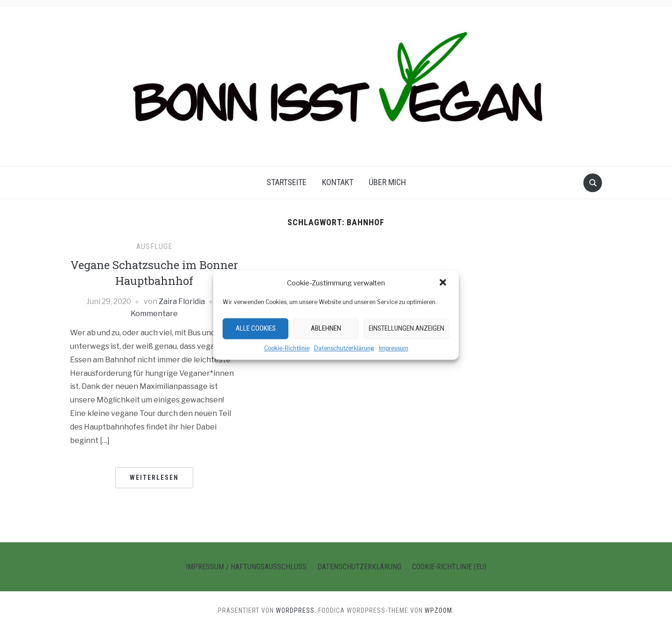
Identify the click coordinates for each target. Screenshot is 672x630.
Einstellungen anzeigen (406, 328)
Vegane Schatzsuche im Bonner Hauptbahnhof (154, 273)
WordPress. (296, 610)
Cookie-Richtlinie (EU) (449, 567)
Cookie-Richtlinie (287, 348)
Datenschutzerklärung (344, 348)
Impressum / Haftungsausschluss (246, 567)
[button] (444, 283)
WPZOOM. (439, 610)
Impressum (394, 348)
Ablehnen (326, 328)
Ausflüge (154, 246)
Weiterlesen (154, 478)
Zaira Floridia (182, 301)
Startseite (287, 182)
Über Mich (387, 182)
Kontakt (338, 182)
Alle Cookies (256, 328)
